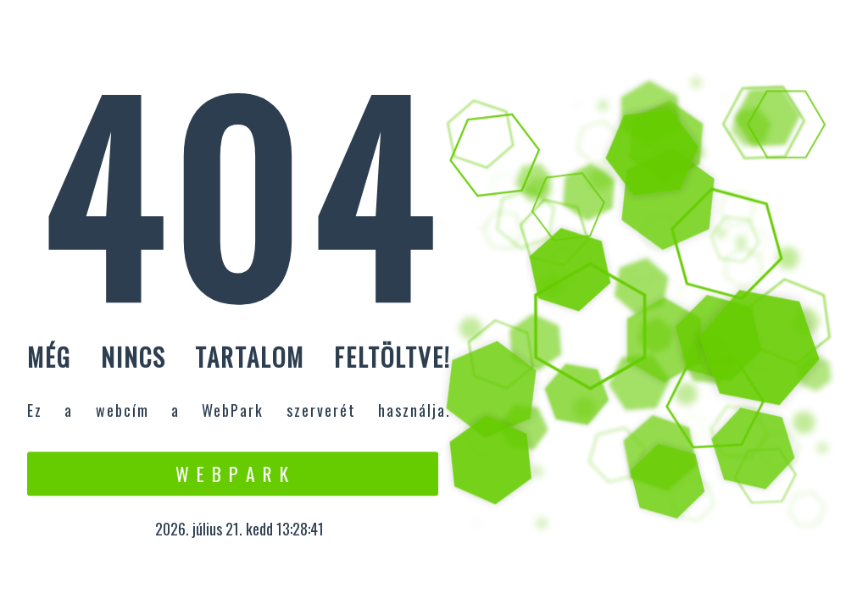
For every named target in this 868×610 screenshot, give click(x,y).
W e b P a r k (233, 474)
